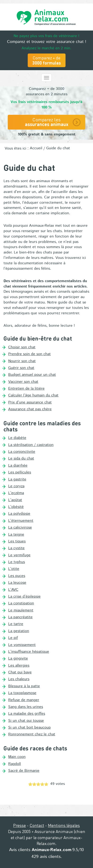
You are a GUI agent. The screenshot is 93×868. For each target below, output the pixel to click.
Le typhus (17, 562)
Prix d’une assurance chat (30, 403)
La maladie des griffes (27, 714)
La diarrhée (18, 466)
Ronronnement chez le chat (32, 734)
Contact (37, 825)
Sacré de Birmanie (24, 771)
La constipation (21, 603)
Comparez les (47, 122)
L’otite (14, 569)
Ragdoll (15, 764)
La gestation (19, 631)
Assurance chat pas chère (30, 409)
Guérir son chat (21, 368)
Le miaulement (21, 611)
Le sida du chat (21, 459)
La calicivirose (20, 528)
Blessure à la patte (24, 686)
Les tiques (17, 542)
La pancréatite (20, 617)
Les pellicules (20, 472)
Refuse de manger (24, 700)
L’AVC (13, 590)
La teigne (16, 535)
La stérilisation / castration (31, 445)
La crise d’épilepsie (24, 597)
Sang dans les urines (26, 707)
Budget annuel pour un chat (32, 375)
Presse (19, 825)
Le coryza (16, 486)
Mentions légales (64, 825)
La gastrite (17, 480)
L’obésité (16, 507)
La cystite (16, 548)
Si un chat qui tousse (26, 721)
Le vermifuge (19, 555)
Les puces (17, 576)
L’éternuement (21, 521)
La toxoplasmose (22, 693)
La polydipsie (19, 514)
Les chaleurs (19, 679)
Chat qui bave (20, 672)
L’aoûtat (15, 500)
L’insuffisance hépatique (29, 652)
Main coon (17, 757)
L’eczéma (16, 493)
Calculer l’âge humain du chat (33, 396)
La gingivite (18, 659)
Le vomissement (22, 645)
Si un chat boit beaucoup (29, 728)
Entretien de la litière (26, 389)
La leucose (17, 583)
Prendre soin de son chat (29, 354)
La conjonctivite (22, 452)
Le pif (13, 638)
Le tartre (16, 624)
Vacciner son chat (23, 382)
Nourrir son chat (22, 361)
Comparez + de (47, 60)
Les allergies (19, 666)
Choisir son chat (22, 347)
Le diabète (17, 438)
